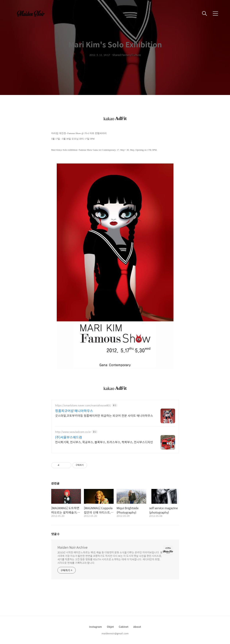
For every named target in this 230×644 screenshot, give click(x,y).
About (137, 627)
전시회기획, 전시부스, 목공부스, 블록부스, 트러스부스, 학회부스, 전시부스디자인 (104, 442)
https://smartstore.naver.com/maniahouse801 (83, 405)
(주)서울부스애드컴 (69, 437)
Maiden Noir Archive (73, 547)
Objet (110, 627)
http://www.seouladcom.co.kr (73, 432)
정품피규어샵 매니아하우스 (74, 411)
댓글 (55, 534)
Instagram (95, 627)
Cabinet (124, 627)
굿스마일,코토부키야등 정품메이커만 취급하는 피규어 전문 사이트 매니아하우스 (104, 416)
